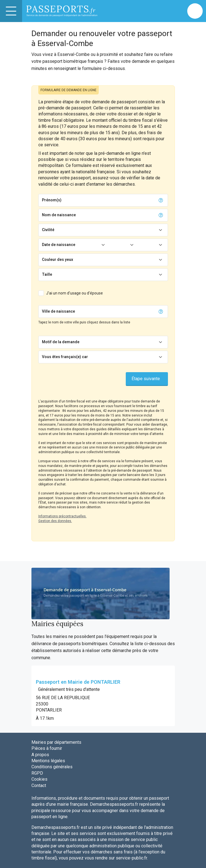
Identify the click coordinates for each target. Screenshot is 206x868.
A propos (40, 755)
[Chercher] (116, 312)
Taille (47, 274)
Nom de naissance (59, 215)
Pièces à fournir (47, 748)
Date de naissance (59, 245)
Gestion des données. (55, 521)
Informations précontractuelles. (62, 516)
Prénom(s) (52, 200)
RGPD (37, 773)
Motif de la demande (61, 342)
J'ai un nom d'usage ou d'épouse (74, 293)
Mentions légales (48, 761)
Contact (39, 785)
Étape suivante (146, 379)
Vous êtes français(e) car (65, 357)
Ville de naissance (58, 311)
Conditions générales (52, 767)
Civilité (48, 230)
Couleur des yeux (57, 259)
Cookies (39, 779)
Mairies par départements (56, 742)
